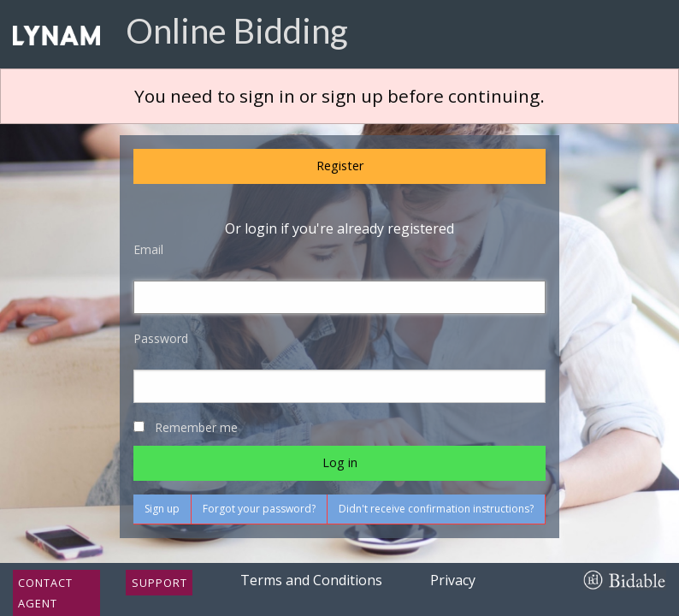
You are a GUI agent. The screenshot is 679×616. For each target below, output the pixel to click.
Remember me (196, 427)
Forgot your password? (259, 509)
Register (340, 166)
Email (148, 249)
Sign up (162, 509)
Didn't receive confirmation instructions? (436, 509)
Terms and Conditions (311, 580)
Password (161, 338)
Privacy (453, 580)
